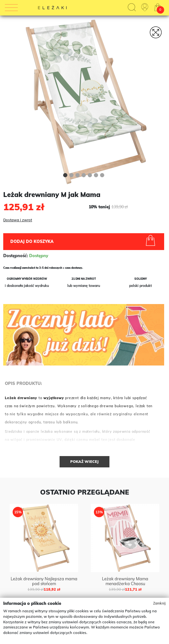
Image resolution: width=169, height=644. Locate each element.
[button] (65, 176)
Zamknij (159, 603)
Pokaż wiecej (84, 462)
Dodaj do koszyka (84, 241)
